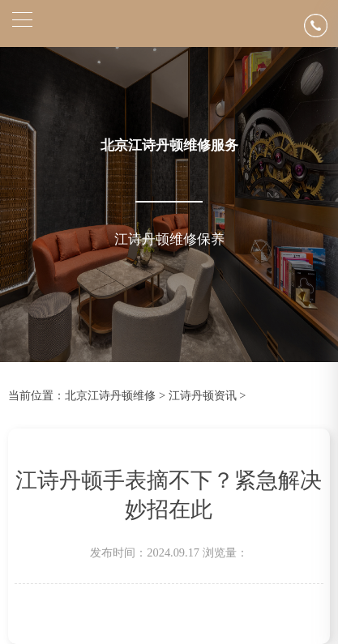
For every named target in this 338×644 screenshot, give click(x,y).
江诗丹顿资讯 (203, 395)
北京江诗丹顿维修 (110, 395)
